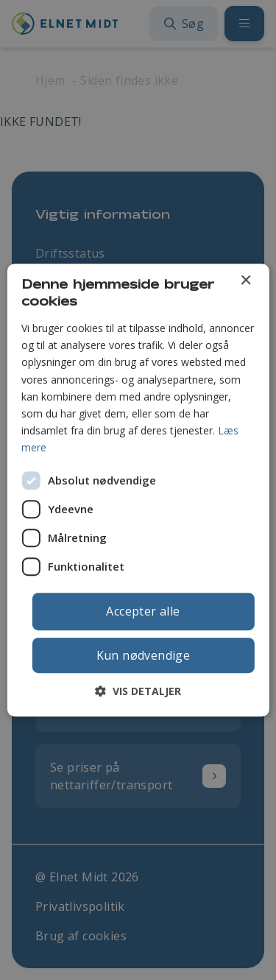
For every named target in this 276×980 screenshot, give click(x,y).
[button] (138, 691)
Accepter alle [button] (143, 611)
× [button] (245, 281)
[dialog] (138, 490)
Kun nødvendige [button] (144, 655)
